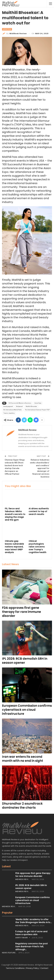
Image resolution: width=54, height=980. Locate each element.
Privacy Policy (32, 968)
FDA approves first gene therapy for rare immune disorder (33, 875)
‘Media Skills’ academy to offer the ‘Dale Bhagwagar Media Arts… (34, 921)
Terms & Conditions (15, 968)
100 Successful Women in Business (20, 403)
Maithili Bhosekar (31, 406)
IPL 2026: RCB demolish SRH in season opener (31, 887)
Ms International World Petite (13, 410)
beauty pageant (8, 406)
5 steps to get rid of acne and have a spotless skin (31, 933)
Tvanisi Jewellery (9, 413)
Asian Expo (38, 403)
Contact (44, 968)
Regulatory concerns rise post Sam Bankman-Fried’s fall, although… (32, 946)
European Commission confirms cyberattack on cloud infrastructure (33, 900)
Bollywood (19, 406)
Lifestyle (7, 29)
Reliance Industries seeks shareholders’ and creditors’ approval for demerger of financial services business (40, 468)
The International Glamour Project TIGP (37, 410)
